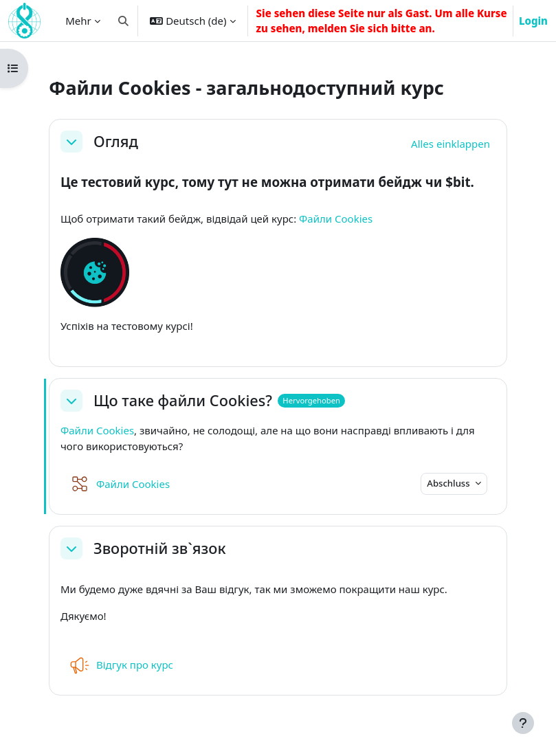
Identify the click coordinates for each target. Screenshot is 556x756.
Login (533, 21)
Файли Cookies (336, 219)
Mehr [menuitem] (78, 21)
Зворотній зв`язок (160, 548)
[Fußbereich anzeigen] (523, 723)
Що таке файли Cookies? (183, 401)
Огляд (116, 142)
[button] (123, 21)
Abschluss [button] (449, 483)
